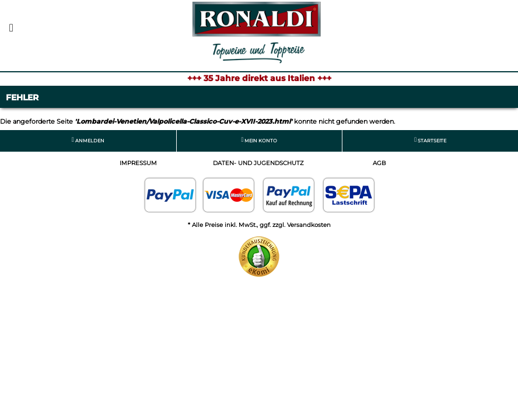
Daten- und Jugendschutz (258, 163)
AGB (379, 163)
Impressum (138, 163)
